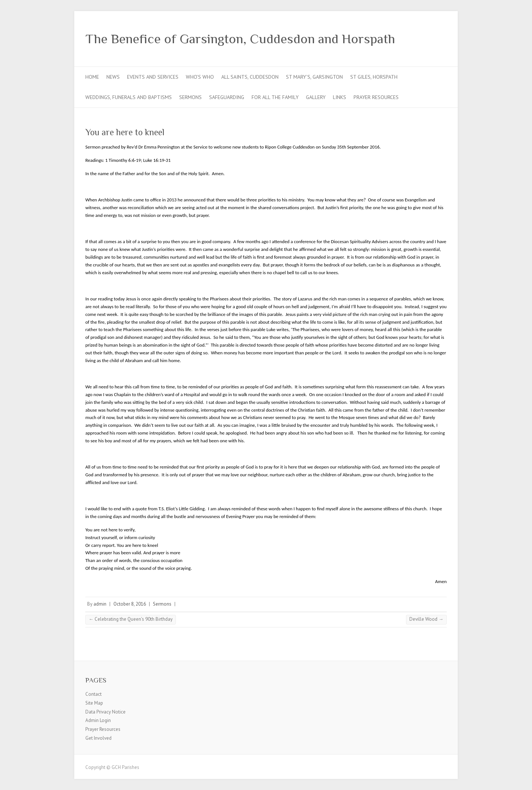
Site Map (94, 703)
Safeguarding (227, 97)
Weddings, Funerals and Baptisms (129, 97)
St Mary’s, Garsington (314, 77)
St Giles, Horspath (374, 77)
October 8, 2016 (130, 604)
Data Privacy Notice (105, 712)
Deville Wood (426, 619)
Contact (93, 694)
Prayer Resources (376, 97)
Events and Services (153, 77)
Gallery (316, 97)
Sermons (190, 97)
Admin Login (98, 720)
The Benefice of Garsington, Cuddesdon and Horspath (240, 39)
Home (92, 77)
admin (100, 604)
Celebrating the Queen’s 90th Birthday (131, 619)
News (113, 77)
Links (340, 97)
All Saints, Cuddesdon (250, 77)
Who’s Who (200, 77)
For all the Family (275, 97)
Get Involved (98, 738)
